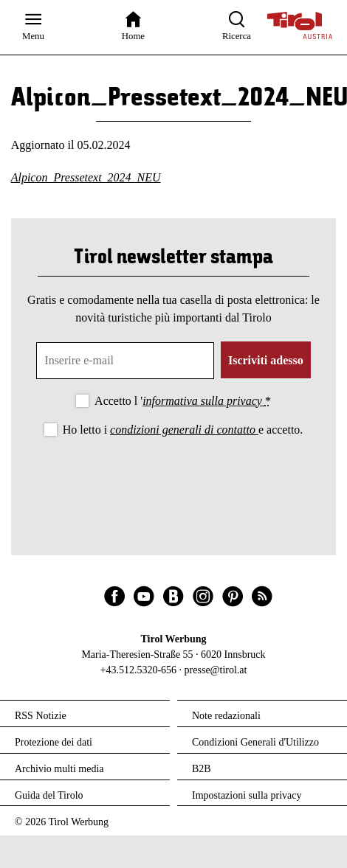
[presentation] (173, 480)
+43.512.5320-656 (139, 670)
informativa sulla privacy (204, 401)
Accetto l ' (183, 401)
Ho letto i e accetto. (183, 430)
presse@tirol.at (216, 670)
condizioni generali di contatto (184, 430)
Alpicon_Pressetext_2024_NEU (86, 177)
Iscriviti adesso (266, 360)
